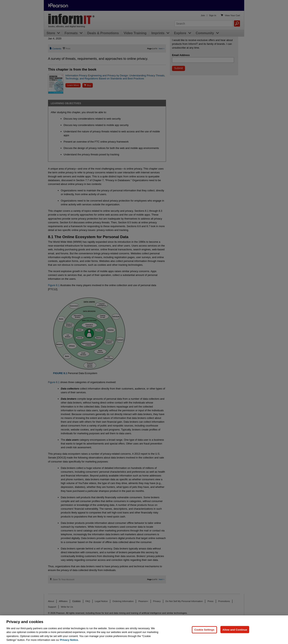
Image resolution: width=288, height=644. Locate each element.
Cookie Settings (204, 630)
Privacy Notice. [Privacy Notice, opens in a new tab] (69, 640)
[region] (144, 630)
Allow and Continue (235, 630)
